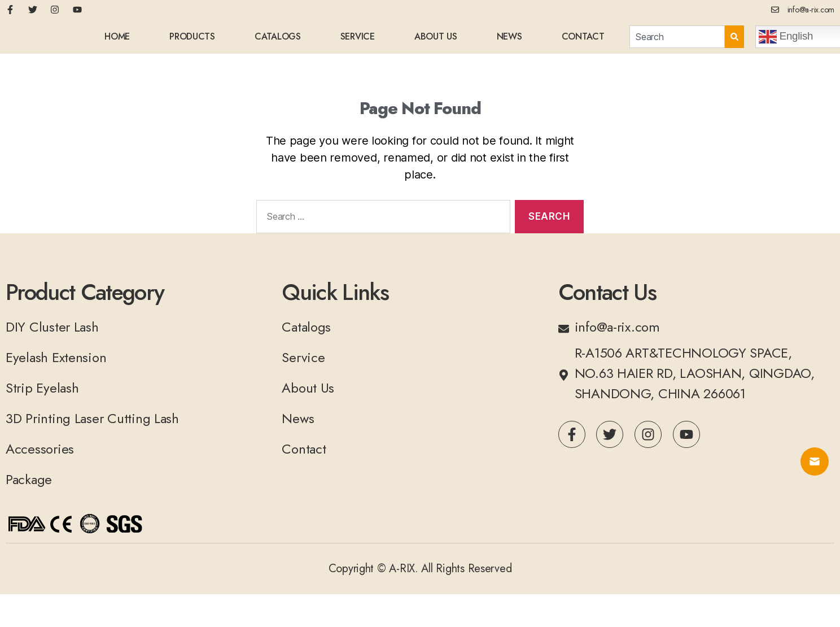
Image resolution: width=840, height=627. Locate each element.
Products (192, 41)
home (117, 41)
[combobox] (677, 41)
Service (358, 41)
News (509, 41)
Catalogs (278, 41)
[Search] (734, 41)
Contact (583, 41)
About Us (436, 41)
